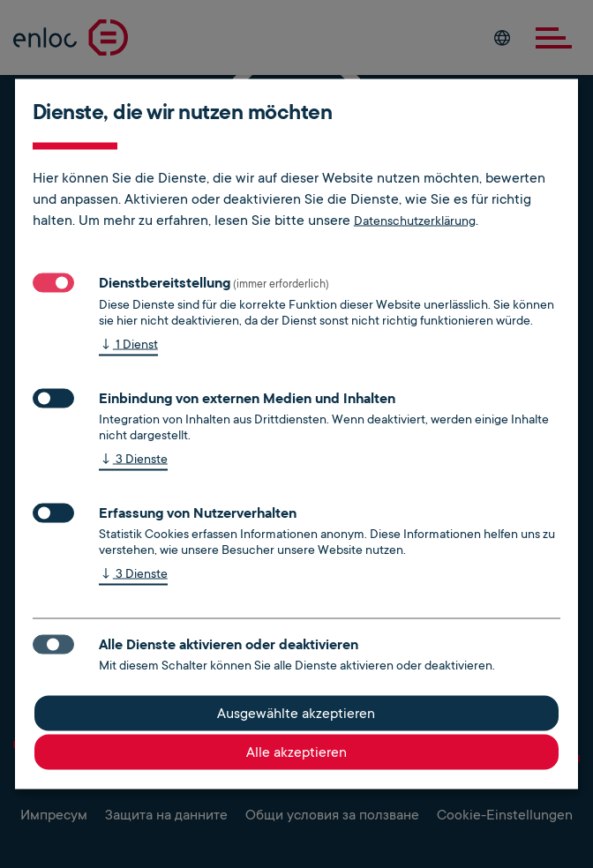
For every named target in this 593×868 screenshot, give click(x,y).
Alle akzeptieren (296, 752)
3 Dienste (133, 460)
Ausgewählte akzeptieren (296, 714)
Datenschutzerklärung (415, 221)
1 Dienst (128, 345)
